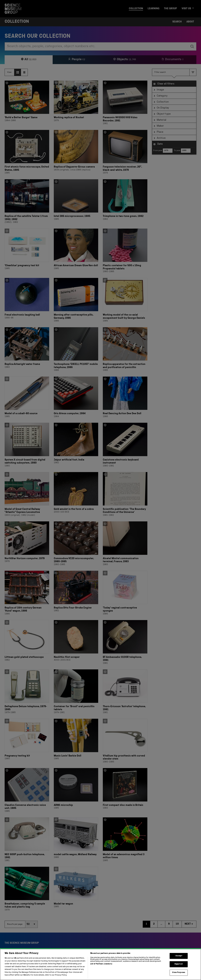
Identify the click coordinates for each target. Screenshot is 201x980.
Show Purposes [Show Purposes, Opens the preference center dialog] (179, 975)
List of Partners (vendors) (101, 967)
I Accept (179, 959)
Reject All (179, 967)
